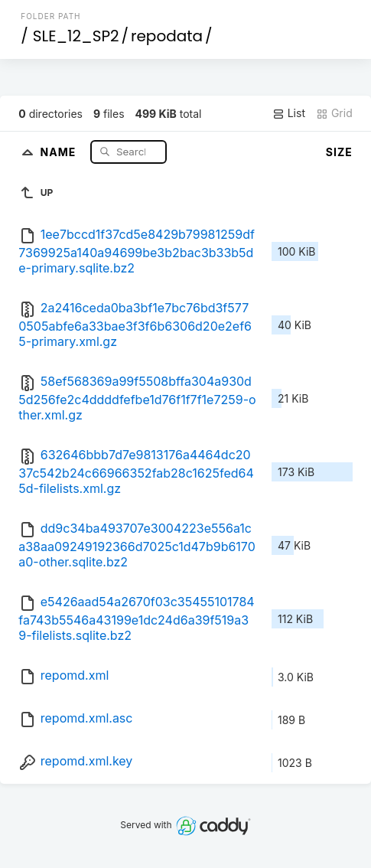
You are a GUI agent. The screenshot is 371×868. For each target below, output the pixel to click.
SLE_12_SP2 (76, 36)
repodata (167, 36)
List (289, 113)
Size (339, 152)
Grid (334, 113)
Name (60, 151)
